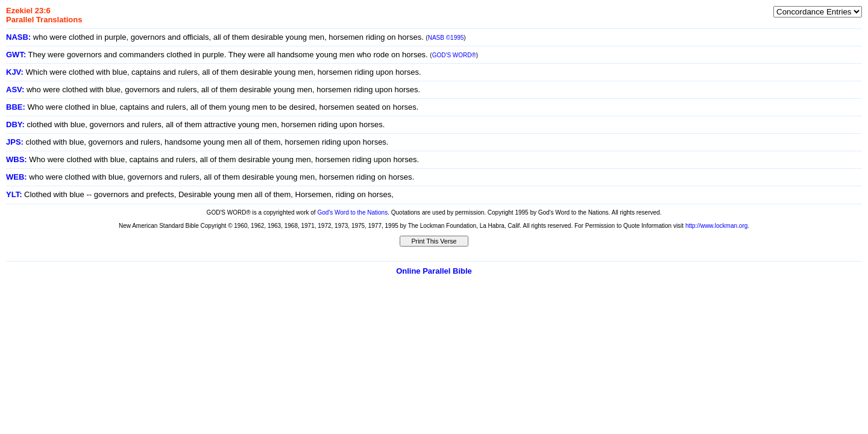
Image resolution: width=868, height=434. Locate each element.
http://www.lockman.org (716, 226)
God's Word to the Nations (352, 212)
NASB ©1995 (446, 38)
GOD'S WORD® (454, 55)
